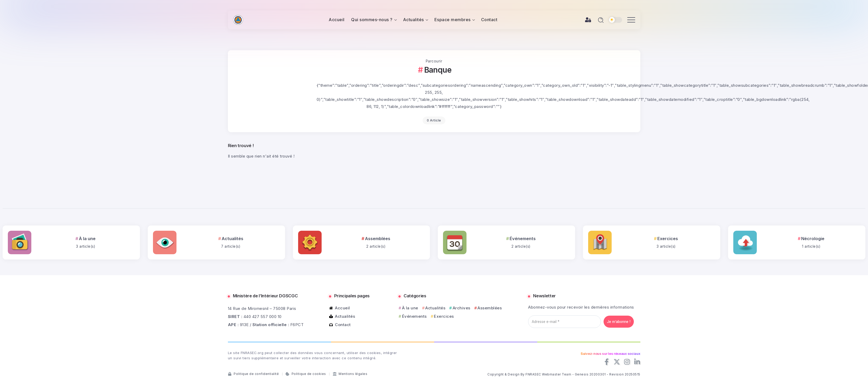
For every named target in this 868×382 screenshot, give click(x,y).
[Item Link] (20, 242)
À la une (87, 239)
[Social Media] (607, 362)
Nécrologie (813, 239)
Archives (462, 308)
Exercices (668, 239)
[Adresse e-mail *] (565, 322)
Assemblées (378, 239)
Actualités (232, 239)
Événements (523, 239)
